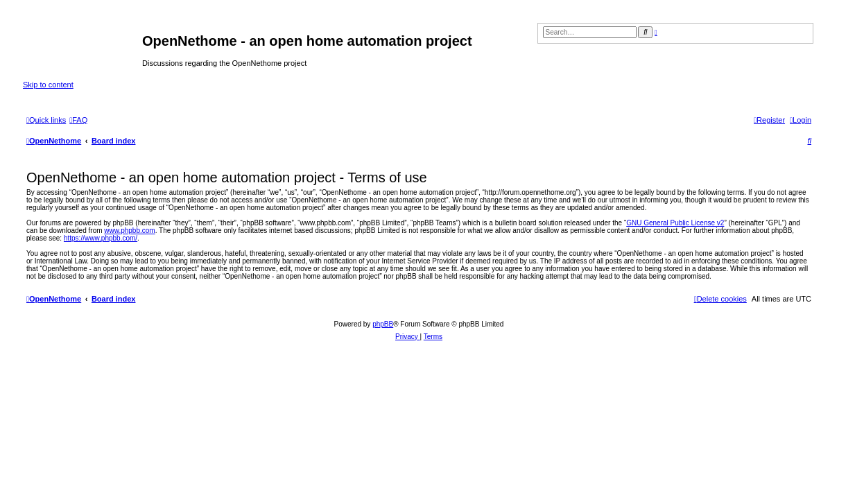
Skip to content (48, 85)
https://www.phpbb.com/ (101, 238)
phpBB (383, 324)
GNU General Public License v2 (675, 223)
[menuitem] (78, 120)
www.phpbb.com (129, 231)
